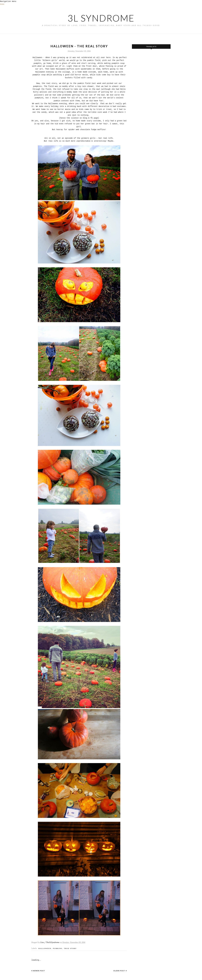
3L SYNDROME (101, 18)
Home (2, 4)
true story (70, 948)
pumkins (58, 948)
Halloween (45, 948)
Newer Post (39, 971)
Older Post (119, 971)
